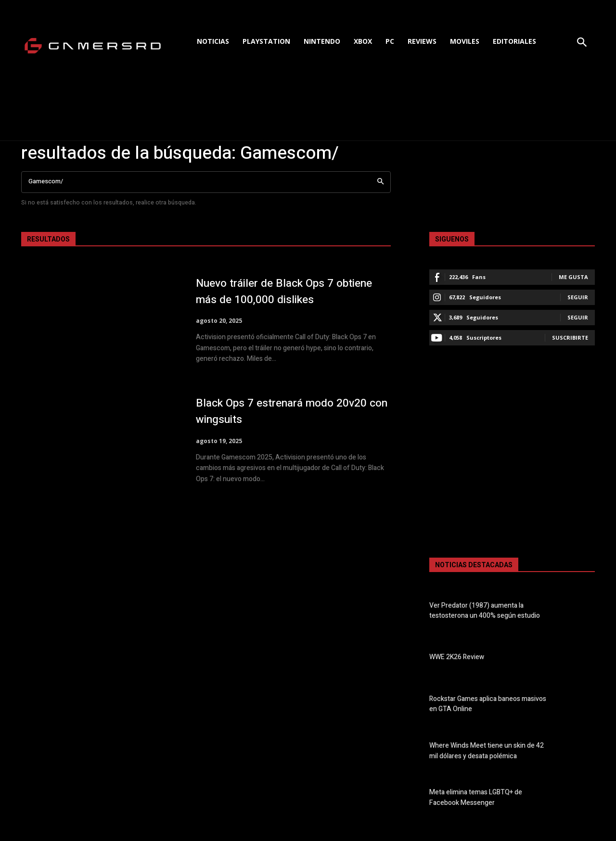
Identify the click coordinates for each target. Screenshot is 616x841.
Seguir (578, 297)
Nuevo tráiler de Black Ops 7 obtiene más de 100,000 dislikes (291, 291)
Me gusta (573, 277)
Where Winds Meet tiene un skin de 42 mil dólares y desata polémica (487, 751)
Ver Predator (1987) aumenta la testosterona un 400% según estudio (485, 611)
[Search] (380, 182)
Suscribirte (570, 338)
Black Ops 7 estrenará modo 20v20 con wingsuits (288, 412)
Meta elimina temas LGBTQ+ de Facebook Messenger (476, 798)
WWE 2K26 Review (457, 657)
